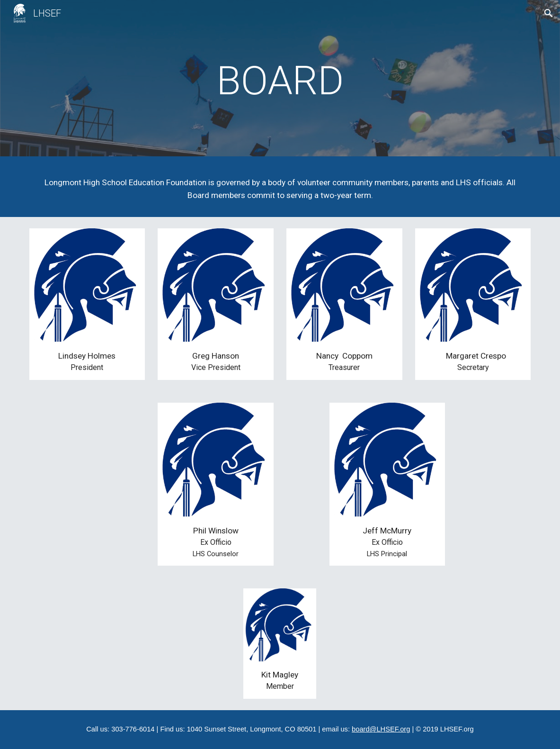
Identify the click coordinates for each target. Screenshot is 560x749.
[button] (549, 13)
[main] (280, 81)
